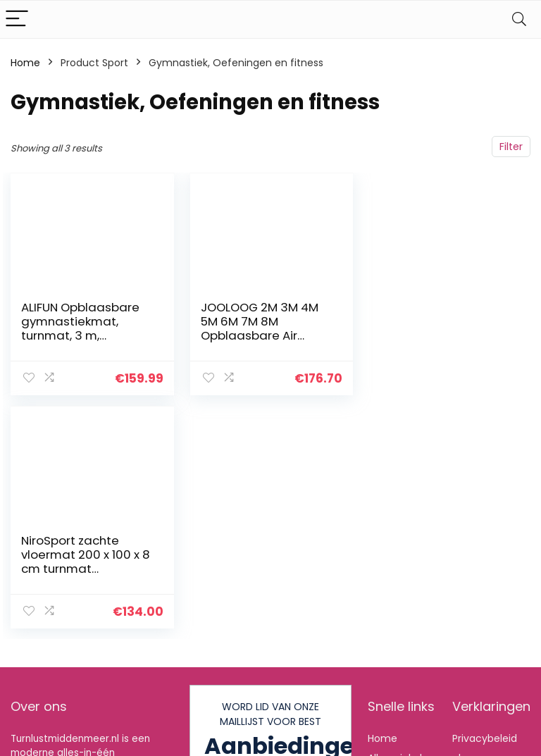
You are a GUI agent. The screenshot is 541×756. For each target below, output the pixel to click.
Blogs (380, 707)
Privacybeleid (485, 667)
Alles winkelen (401, 687)
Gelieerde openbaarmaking (495, 726)
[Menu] (17, 19)
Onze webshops (392, 733)
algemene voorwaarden (485, 693)
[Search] (519, 19)
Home (25, 63)
